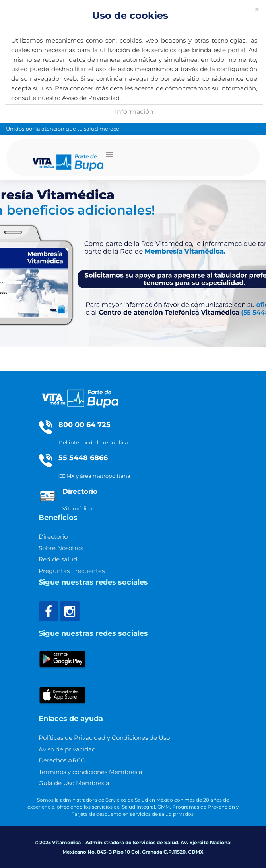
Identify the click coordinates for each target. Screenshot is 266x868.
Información (134, 112)
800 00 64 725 (84, 425)
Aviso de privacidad (67, 749)
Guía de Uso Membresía (74, 783)
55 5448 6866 (83, 458)
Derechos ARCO (62, 760)
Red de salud (58, 559)
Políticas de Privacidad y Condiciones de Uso (104, 738)
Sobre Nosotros (61, 548)
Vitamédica (78, 508)
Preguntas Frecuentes (72, 571)
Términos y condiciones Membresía (90, 772)
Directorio (53, 537)
